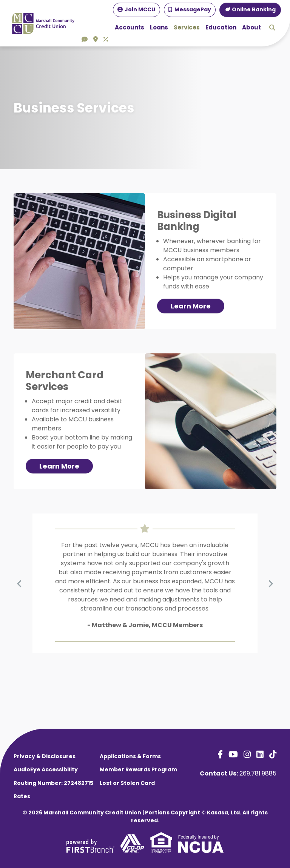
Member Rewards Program (138, 769)
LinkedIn (260, 754)
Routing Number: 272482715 (53, 783)
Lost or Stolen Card (127, 783)
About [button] (251, 27)
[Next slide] (270, 583)
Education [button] (221, 27)
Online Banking (254, 9)
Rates (22, 796)
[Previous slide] (20, 583)
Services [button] (187, 27)
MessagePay (193, 9)
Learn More (191, 306)
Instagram (247, 754)
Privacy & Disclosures (45, 756)
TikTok (273, 754)
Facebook (220, 754)
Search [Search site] (272, 28)
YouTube (233, 754)
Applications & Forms (130, 756)
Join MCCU (140, 9)
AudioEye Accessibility (46, 769)
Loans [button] (159, 27)
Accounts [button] (130, 27)
